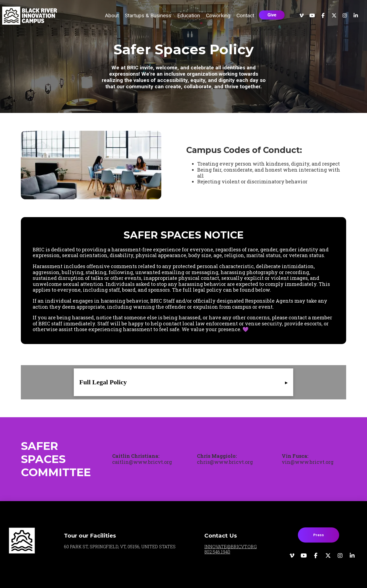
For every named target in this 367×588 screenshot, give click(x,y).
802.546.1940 (217, 552)
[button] (112, 15)
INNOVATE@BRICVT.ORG (231, 546)
